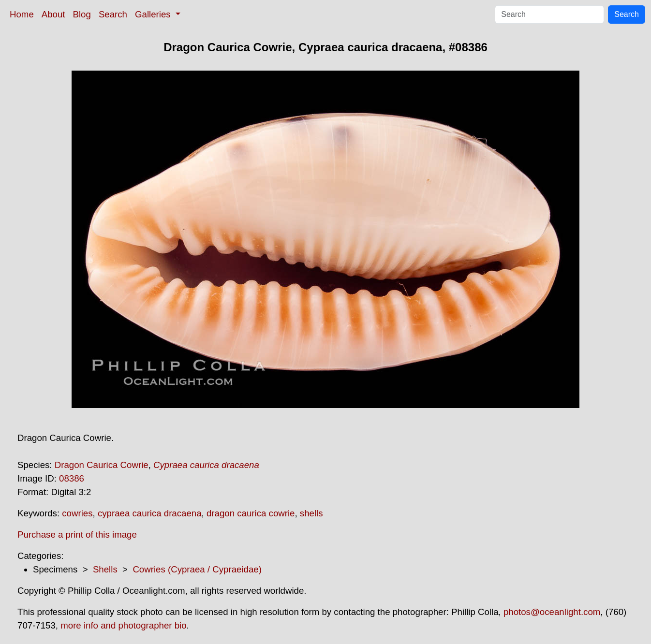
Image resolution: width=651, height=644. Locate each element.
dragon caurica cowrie (251, 513)
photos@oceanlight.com (552, 612)
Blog (82, 14)
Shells (105, 569)
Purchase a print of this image (77, 534)
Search (113, 14)
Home (22, 14)
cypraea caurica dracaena (150, 513)
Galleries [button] (154, 14)
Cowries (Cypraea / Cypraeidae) (197, 569)
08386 (72, 478)
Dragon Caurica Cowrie (102, 465)
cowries (77, 513)
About (53, 14)
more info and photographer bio (123, 625)
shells (311, 513)
